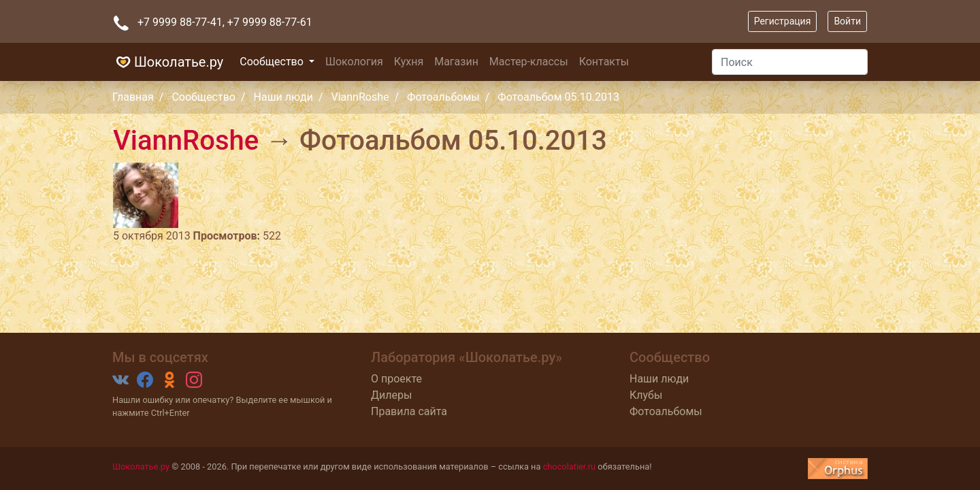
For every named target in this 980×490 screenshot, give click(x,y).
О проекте (396, 379)
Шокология (354, 62)
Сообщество (273, 62)
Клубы (646, 395)
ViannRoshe (360, 97)
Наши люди (283, 97)
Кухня (409, 62)
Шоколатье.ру (168, 62)
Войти (847, 21)
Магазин (456, 62)
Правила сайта (409, 411)
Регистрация (783, 21)
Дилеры (391, 395)
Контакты (604, 62)
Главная (133, 97)
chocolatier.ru (570, 467)
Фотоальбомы (443, 97)
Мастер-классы (529, 62)
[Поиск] (790, 62)
